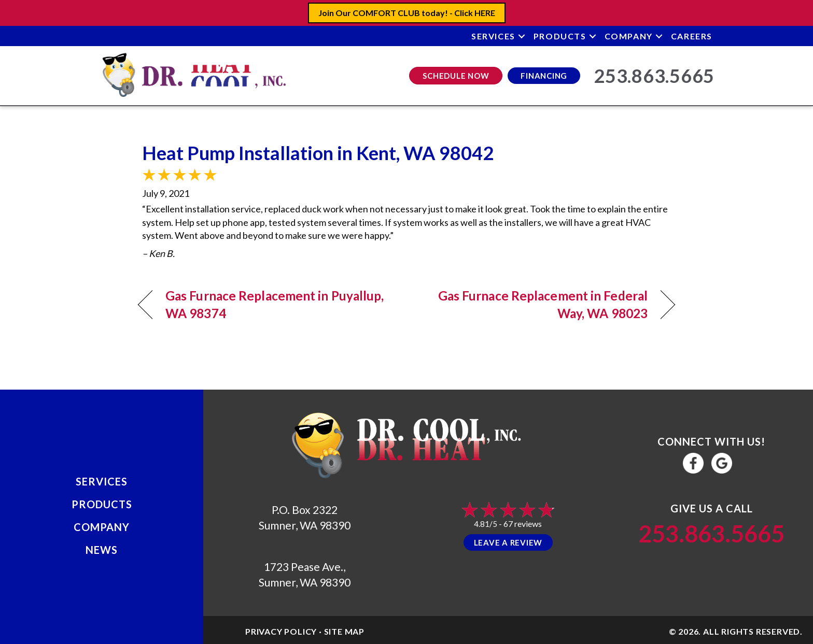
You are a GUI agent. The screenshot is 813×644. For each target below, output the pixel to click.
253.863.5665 (711, 534)
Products (560, 36)
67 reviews (523, 524)
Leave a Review (508, 542)
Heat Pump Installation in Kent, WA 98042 (318, 153)
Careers (692, 36)
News (102, 550)
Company (629, 36)
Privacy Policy (281, 631)
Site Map (344, 631)
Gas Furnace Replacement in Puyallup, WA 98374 (275, 304)
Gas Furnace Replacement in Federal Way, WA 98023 (535, 304)
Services (493, 36)
